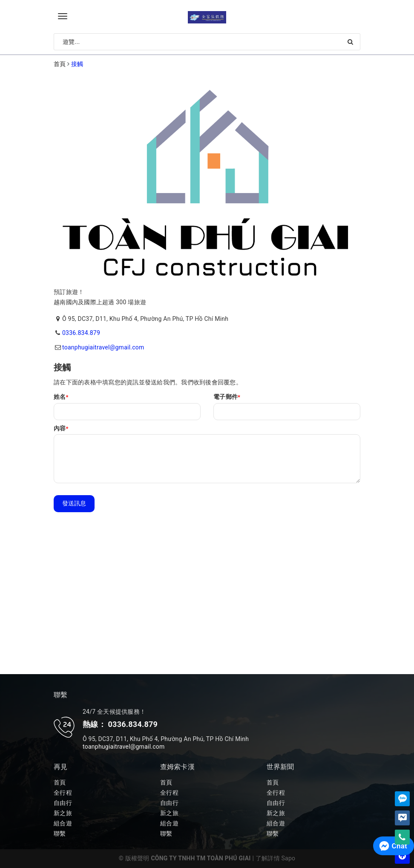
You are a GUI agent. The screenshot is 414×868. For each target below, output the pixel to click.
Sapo (289, 858)
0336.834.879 (81, 333)
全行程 (63, 793)
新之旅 (63, 813)
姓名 (61, 397)
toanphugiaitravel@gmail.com (103, 347)
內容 (61, 428)
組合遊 (63, 823)
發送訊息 (74, 503)
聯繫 (60, 833)
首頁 (60, 782)
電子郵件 (227, 397)
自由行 (63, 803)
